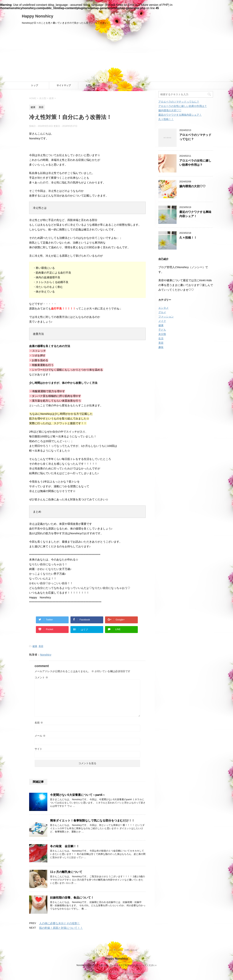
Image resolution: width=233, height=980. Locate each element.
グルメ (162, 312)
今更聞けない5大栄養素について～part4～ (78, 795)
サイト (38, 749)
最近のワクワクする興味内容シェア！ (180, 115)
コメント (41, 677)
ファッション (166, 317)
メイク (162, 321)
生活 (161, 338)
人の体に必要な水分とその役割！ (60, 923)
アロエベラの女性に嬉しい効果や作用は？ (183, 106)
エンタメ (163, 308)
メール (40, 736)
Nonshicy (46, 655)
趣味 (161, 347)
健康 (35, 646)
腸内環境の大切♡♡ (170, 110)
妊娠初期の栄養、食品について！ (72, 898)
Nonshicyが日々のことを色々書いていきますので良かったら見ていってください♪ (116, 965)
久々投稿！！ (166, 119)
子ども (162, 330)
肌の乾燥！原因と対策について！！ (61, 928)
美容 (41, 646)
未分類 (162, 334)
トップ (34, 85)
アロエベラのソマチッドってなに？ (179, 102)
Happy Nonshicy (37, 16)
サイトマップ (64, 85)
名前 (39, 723)
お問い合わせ (93, 85)
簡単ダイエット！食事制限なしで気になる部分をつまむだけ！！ (92, 821)
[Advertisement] (116, 54)
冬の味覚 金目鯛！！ (65, 846)
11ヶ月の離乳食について (66, 872)
